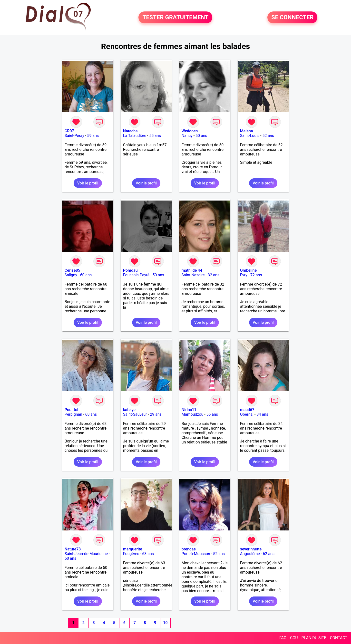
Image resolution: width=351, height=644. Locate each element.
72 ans (256, 275)
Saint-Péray (74, 136)
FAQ (283, 638)
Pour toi (71, 410)
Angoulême (250, 554)
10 (165, 623)
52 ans (268, 136)
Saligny (71, 275)
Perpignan (73, 414)
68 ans (91, 414)
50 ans (201, 136)
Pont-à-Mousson (196, 554)
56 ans (212, 414)
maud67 (247, 410)
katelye (129, 410)
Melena (247, 131)
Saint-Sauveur (135, 414)
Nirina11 (189, 410)
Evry (244, 275)
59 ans (93, 136)
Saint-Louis (250, 136)
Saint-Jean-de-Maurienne (86, 554)
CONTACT (339, 638)
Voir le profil (88, 183)
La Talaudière (135, 136)
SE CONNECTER (292, 18)
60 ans (86, 275)
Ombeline (248, 270)
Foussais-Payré (136, 275)
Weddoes (190, 131)
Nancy (187, 136)
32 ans (214, 275)
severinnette (251, 549)
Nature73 (73, 549)
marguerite (133, 549)
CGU (294, 638)
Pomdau (130, 270)
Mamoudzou (192, 414)
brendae (189, 549)
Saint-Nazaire (193, 275)
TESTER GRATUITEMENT (175, 18)
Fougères (131, 554)
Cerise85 (72, 270)
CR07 (69, 131)
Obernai (247, 414)
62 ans (269, 554)
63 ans (148, 554)
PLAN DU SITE (314, 638)
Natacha (130, 131)
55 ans (155, 136)
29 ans (156, 414)
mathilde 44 (192, 270)
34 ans (262, 414)
